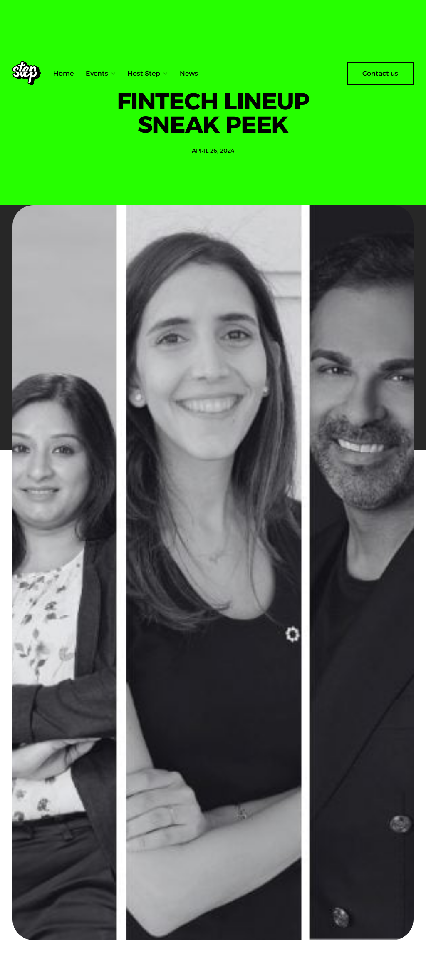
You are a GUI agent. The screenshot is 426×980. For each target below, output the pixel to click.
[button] (101, 74)
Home (63, 73)
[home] (30, 74)
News (189, 73)
